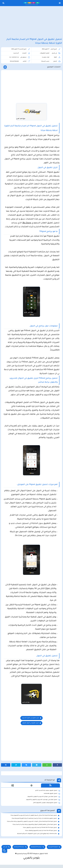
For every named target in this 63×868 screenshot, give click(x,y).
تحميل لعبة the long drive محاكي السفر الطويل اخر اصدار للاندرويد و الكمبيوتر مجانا (35, 815)
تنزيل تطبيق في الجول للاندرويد (30, 718)
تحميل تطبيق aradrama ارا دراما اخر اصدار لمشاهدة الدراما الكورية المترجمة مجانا (36, 819)
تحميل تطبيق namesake (52, 794)
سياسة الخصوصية (36, 847)
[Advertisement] (32, 22)
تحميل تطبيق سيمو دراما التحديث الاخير (48, 791)
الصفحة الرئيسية (53, 847)
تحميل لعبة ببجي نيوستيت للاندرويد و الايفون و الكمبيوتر (43, 800)
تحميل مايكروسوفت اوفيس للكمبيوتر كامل (46, 803)
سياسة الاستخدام (19, 847)
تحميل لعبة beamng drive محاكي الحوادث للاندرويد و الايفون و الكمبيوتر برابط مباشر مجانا (33, 822)
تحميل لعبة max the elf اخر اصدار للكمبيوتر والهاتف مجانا (42, 831)
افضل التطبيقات (45, 53)
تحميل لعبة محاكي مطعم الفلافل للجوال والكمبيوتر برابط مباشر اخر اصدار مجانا (36, 825)
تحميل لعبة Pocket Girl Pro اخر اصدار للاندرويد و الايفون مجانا (41, 828)
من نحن (5, 847)
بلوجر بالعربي (32, 858)
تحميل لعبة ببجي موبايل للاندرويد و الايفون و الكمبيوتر (44, 797)
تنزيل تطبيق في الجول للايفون (30, 723)
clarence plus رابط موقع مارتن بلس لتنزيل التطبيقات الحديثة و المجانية (38, 834)
